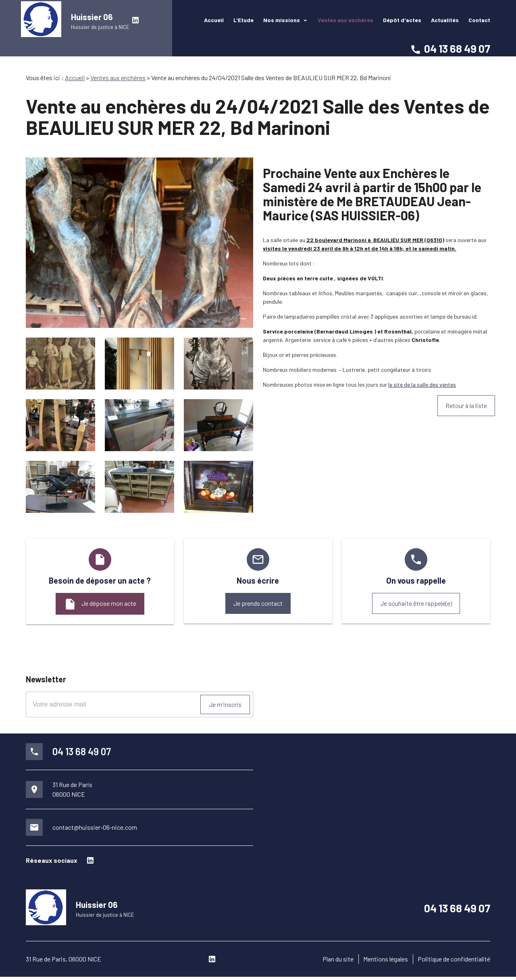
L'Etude (243, 22)
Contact (479, 22)
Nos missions (282, 22)
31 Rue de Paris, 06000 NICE (63, 962)
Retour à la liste (466, 405)
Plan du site (338, 962)
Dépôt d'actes (402, 22)
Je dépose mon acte (100, 604)
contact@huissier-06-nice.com (95, 827)
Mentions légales (386, 962)
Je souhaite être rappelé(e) (416, 603)
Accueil (214, 22)
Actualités (445, 22)
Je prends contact (258, 603)
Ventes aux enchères (345, 22)
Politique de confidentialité (454, 962)
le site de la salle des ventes (422, 384)
